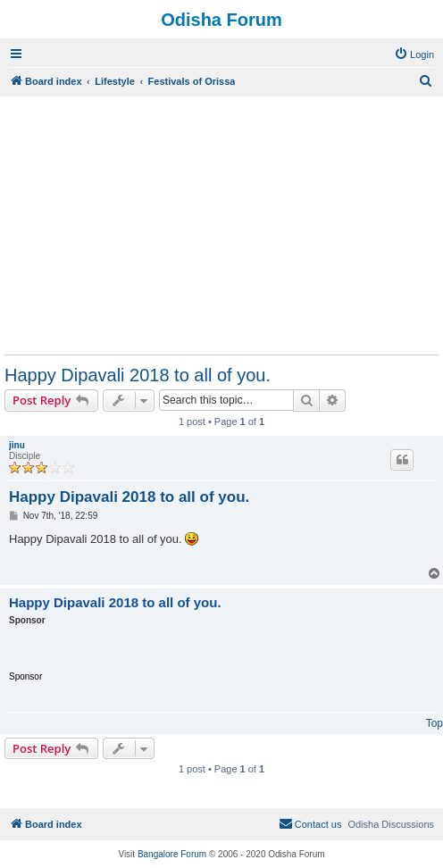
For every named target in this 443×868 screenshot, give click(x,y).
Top (435, 723)
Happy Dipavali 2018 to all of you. (138, 375)
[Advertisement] (221, 225)
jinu (17, 445)
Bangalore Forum (172, 854)
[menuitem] (414, 54)
